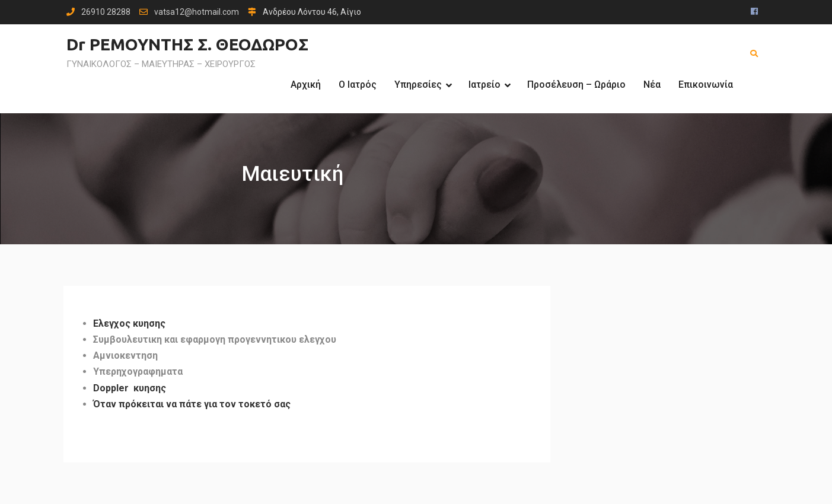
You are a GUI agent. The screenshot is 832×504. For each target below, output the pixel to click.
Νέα (652, 84)
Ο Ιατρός (358, 84)
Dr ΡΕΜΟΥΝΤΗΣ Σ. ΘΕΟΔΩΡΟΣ (187, 44)
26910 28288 (106, 12)
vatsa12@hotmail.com (197, 12)
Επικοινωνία (706, 84)
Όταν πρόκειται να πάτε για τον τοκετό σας (192, 404)
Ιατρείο (484, 84)
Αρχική (306, 84)
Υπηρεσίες (418, 84)
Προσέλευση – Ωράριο (576, 84)
